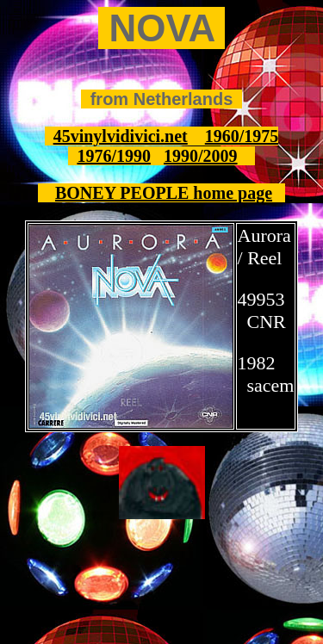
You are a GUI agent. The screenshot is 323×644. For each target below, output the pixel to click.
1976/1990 (114, 156)
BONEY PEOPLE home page (164, 193)
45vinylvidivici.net (121, 136)
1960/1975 (242, 136)
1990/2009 (201, 156)
